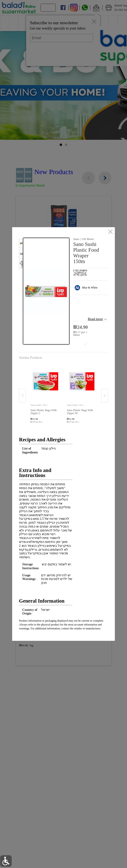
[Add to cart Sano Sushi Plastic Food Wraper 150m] (81, 342)
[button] (21, 244)
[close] (110, 232)
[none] (45, 391)
